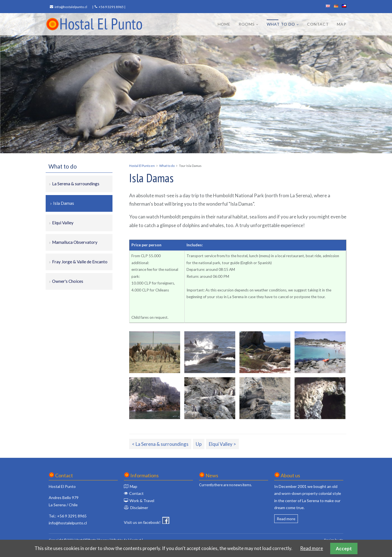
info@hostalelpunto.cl (71, 7)
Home (224, 24)
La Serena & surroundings (76, 184)
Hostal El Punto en (142, 166)
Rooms (247, 24)
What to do (281, 24)
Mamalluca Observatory (75, 242)
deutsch (336, 6)
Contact (318, 24)
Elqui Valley (63, 223)
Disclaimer (139, 508)
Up (199, 444)
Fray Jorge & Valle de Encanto (80, 262)
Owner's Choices (68, 281)
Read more (286, 519)
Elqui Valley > (222, 444)
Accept (344, 549)
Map (342, 24)
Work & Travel (142, 501)
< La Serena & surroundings (160, 444)
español (344, 6)
